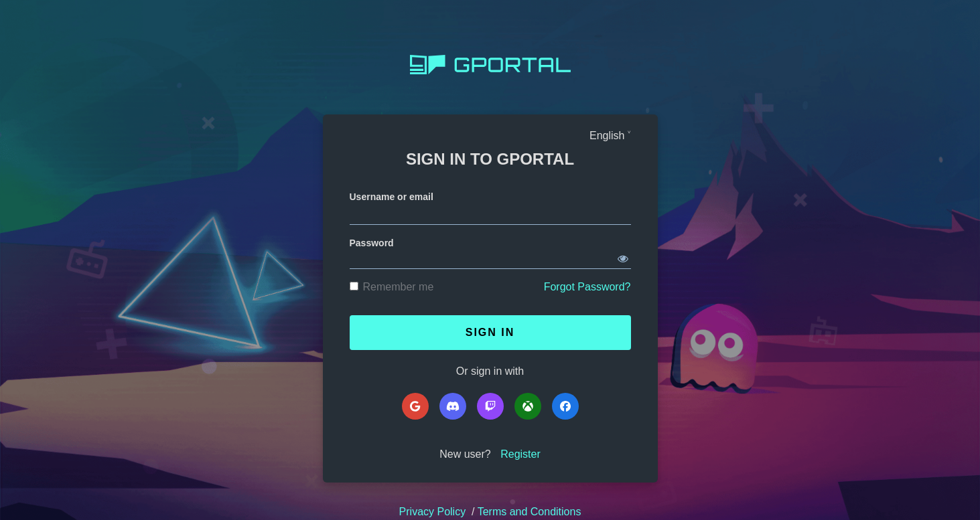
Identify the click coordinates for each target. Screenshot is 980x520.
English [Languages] (607, 136)
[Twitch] (490, 406)
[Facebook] (565, 406)
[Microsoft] (528, 406)
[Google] (415, 406)
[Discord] (453, 406)
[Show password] (623, 256)
